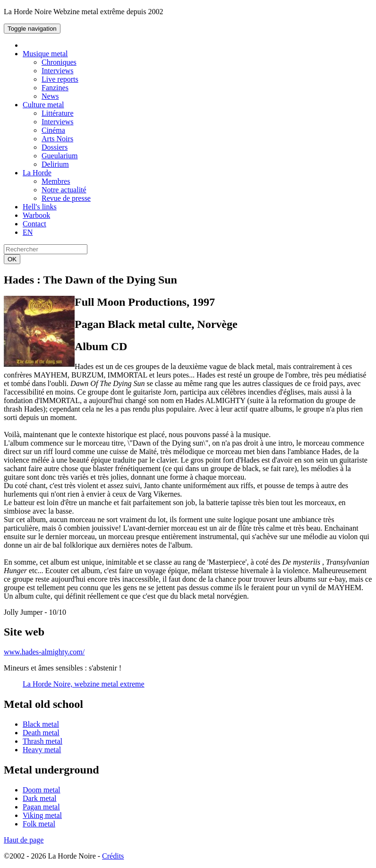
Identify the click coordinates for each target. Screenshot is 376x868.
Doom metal (42, 790)
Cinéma (53, 130)
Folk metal (39, 824)
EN (28, 232)
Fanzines (55, 88)
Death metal (41, 733)
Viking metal (42, 815)
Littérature (58, 113)
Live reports (60, 79)
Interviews (58, 71)
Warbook (36, 215)
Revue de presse (66, 198)
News (50, 96)
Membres (56, 181)
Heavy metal (42, 750)
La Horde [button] (37, 173)
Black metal (41, 724)
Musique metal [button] (45, 54)
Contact (34, 224)
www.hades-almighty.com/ (44, 652)
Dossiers (55, 147)
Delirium (55, 164)
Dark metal (40, 798)
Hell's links (40, 207)
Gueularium (60, 156)
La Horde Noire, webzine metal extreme (84, 684)
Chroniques (59, 62)
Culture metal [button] (43, 105)
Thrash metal (43, 741)
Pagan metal (41, 807)
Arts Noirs (57, 139)
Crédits (113, 856)
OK (12, 259)
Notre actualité (64, 190)
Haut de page (24, 840)
